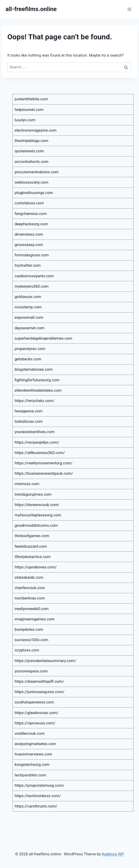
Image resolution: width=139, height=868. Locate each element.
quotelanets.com (29, 151)
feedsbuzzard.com (31, 546)
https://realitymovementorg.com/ (44, 463)
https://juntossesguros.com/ (40, 692)
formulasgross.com (32, 255)
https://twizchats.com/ (35, 401)
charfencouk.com (30, 588)
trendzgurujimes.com (33, 494)
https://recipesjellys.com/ (37, 442)
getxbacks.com (28, 359)
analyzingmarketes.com (35, 744)
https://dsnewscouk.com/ (37, 505)
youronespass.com (31, 671)
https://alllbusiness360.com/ (40, 453)
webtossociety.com (32, 182)
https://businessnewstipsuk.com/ (44, 473)
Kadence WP (113, 854)
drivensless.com (29, 234)
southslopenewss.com (34, 702)
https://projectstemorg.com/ (40, 785)
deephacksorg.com (31, 224)
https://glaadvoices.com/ (37, 713)
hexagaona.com (29, 411)
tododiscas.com (29, 421)
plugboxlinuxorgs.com (34, 193)
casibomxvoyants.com (34, 276)
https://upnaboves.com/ (36, 567)
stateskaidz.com (29, 577)
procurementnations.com (37, 172)
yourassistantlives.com (35, 432)
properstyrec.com (30, 349)
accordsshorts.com (32, 162)
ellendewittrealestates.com (38, 390)
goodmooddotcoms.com (36, 525)
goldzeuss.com (28, 297)
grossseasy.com (29, 245)
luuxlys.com (25, 120)
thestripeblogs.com (32, 141)
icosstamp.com (28, 307)
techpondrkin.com (30, 775)
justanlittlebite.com (31, 99)
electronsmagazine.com (36, 130)
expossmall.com (29, 317)
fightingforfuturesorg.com (37, 380)
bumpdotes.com (29, 629)
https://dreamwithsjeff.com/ (39, 681)
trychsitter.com (28, 265)
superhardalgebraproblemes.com (44, 338)
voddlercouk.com (30, 733)
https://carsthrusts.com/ (36, 806)
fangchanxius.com (31, 214)
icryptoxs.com (27, 650)
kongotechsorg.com (32, 764)
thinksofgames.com (32, 536)
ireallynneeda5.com (32, 609)
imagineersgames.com (35, 619)
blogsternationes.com (34, 369)
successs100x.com (32, 640)
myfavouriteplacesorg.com (38, 515)
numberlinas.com (30, 598)
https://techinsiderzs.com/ (38, 796)
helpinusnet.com (29, 110)
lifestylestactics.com (33, 557)
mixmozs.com (27, 484)
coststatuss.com (29, 203)
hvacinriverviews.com (33, 754)
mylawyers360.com (32, 286)
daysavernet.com (30, 328)
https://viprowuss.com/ (35, 723)
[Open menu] (129, 9)
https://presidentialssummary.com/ (45, 661)
